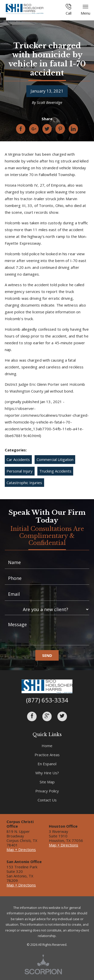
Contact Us (47, 800)
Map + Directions (21, 849)
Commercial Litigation (55, 459)
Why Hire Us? (47, 773)
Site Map (47, 782)
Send (47, 655)
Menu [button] (85, 10)
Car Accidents (18, 459)
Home (47, 746)
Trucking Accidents (55, 471)
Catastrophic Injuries (24, 483)
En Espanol (47, 764)
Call (69, 10)
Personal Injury (20, 471)
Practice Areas (47, 755)
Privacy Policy (47, 791)
